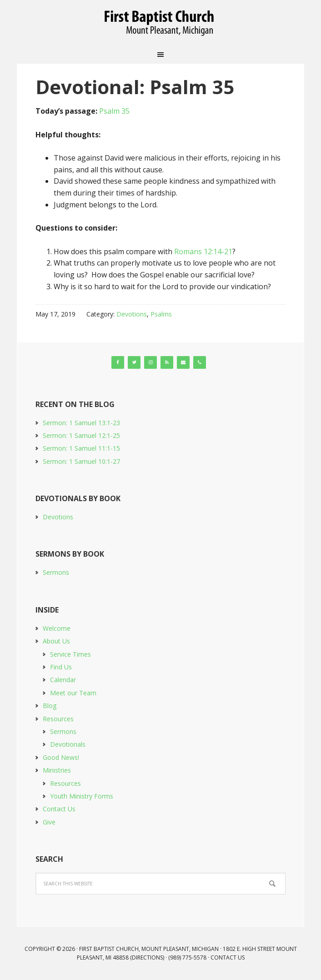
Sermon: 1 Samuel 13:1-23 (81, 423)
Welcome (57, 628)
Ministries (57, 770)
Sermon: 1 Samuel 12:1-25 (81, 435)
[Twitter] (134, 362)
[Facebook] (118, 362)
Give (49, 822)
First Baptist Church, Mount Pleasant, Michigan (160, 23)
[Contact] (183, 362)
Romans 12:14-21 (203, 251)
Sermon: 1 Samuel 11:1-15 (81, 448)
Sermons (56, 572)
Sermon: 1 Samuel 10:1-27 (81, 461)
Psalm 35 (114, 111)
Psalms (161, 314)
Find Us (61, 667)
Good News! (61, 757)
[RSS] (167, 362)
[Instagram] (150, 362)
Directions (147, 957)
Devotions (132, 314)
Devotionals (68, 744)
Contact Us (59, 809)
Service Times (70, 654)
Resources (58, 719)
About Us (56, 641)
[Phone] (200, 362)
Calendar (63, 680)
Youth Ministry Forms (82, 796)
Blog (50, 706)
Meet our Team (73, 693)
